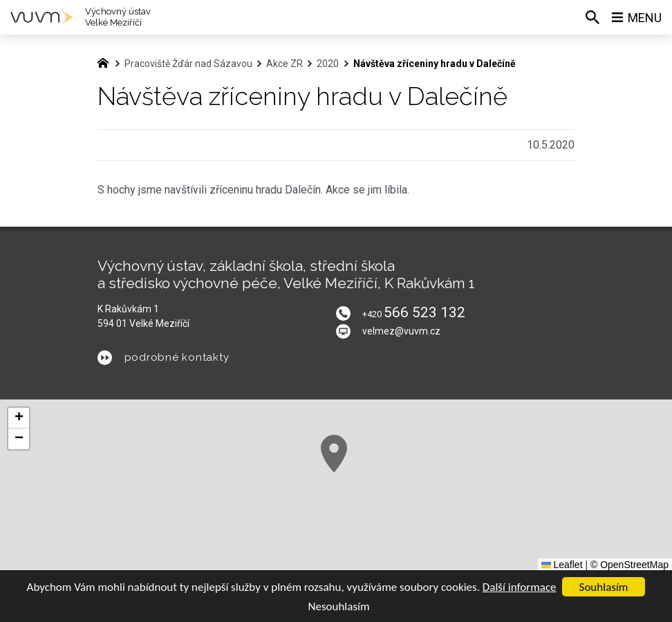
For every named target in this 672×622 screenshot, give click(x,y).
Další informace (520, 587)
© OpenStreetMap (629, 565)
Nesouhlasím (338, 606)
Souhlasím (604, 587)
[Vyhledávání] (592, 17)
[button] (334, 454)
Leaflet (562, 565)
